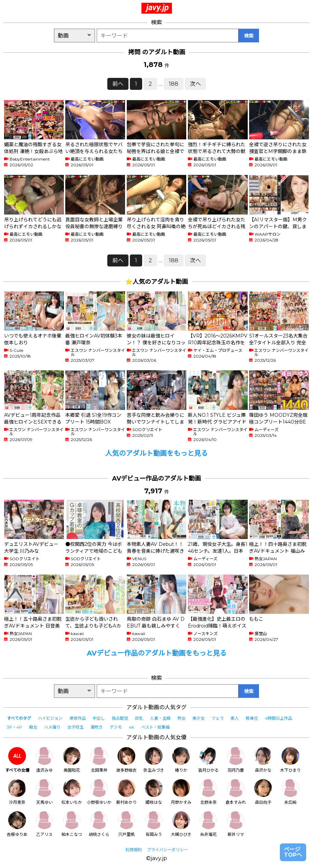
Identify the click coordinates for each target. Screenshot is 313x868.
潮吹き (97, 727)
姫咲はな (154, 792)
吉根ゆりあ (17, 824)
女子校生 (76, 727)
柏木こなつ (72, 824)
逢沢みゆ (44, 760)
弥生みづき (154, 760)
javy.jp (158, 8)
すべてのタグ (19, 718)
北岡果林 (99, 760)
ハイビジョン (50, 718)
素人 (235, 718)
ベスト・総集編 (155, 727)
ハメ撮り (52, 727)
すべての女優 (17, 760)
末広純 (290, 792)
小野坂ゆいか (99, 792)
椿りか (181, 760)
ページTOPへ (293, 852)
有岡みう (154, 824)
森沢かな (263, 760)
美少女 (199, 718)
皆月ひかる (208, 760)
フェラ (218, 718)
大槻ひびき (181, 824)
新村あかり (126, 792)
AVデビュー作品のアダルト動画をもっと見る (157, 653)
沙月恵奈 (17, 792)
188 (174, 84)
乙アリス (44, 824)
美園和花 (72, 760)
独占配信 (120, 718)
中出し (99, 718)
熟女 (181, 718)
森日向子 (263, 792)
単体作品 (78, 718)
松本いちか (72, 792)
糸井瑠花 (208, 824)
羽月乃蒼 (236, 760)
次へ (195, 84)
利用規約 (134, 850)
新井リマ (236, 824)
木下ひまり (290, 760)
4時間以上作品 (278, 718)
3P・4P (15, 727)
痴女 (33, 727)
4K (132, 727)
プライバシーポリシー (167, 850)
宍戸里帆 (126, 824)
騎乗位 (252, 718)
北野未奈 (208, 792)
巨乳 (139, 718)
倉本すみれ (236, 792)
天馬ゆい (44, 792)
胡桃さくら (99, 824)
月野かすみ (181, 792)
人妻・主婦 (160, 718)
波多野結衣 (126, 760)
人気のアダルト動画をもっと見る (156, 453)
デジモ (116, 727)
